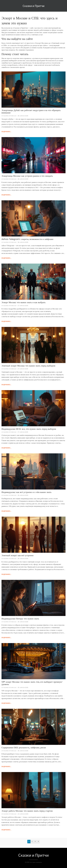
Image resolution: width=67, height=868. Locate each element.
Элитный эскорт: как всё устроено (17, 555)
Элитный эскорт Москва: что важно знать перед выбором (28, 366)
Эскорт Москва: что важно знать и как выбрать (23, 302)
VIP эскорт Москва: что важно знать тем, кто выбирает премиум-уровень (32, 683)
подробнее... (6, 132)
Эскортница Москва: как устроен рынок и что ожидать (27, 176)
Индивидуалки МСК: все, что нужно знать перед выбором (29, 429)
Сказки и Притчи (33, 6)
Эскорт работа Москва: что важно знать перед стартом (27, 811)
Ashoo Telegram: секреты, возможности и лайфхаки (27, 239)
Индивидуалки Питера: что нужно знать (20, 619)
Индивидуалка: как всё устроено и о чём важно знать (26, 492)
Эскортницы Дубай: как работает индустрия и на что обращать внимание (31, 112)
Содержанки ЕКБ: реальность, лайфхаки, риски (24, 748)
